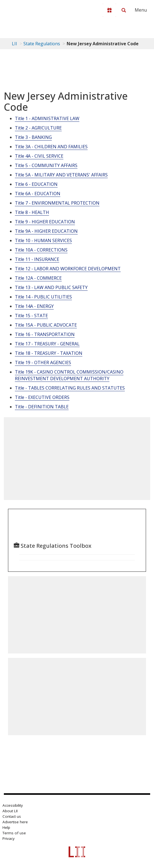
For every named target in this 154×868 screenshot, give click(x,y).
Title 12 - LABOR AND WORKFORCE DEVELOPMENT (68, 269)
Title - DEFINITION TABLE (42, 407)
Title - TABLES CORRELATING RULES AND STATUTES (70, 388)
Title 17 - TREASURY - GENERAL (47, 344)
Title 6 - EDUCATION (36, 184)
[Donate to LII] (109, 10)
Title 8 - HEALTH (32, 212)
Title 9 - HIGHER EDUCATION (45, 222)
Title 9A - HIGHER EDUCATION (46, 231)
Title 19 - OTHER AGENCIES (43, 362)
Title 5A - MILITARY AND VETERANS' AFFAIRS (61, 175)
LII (14, 44)
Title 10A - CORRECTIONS (41, 250)
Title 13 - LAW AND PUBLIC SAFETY (51, 287)
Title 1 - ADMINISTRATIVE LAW (47, 118)
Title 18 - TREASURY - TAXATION (49, 353)
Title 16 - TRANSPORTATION (45, 334)
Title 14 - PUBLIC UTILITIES (43, 297)
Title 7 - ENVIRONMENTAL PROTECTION (57, 203)
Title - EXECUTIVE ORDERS (42, 397)
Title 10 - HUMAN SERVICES (43, 240)
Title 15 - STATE (31, 316)
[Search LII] (124, 10)
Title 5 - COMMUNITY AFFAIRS (46, 165)
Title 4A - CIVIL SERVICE (39, 156)
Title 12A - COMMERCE (38, 278)
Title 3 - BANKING (33, 137)
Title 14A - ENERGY (34, 306)
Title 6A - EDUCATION (38, 194)
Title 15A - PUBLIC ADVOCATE (46, 325)
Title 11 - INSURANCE (37, 259)
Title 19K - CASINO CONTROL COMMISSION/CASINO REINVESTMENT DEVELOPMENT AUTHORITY (69, 375)
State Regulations (42, 44)
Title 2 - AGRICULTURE (38, 128)
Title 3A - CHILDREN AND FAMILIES (51, 147)
